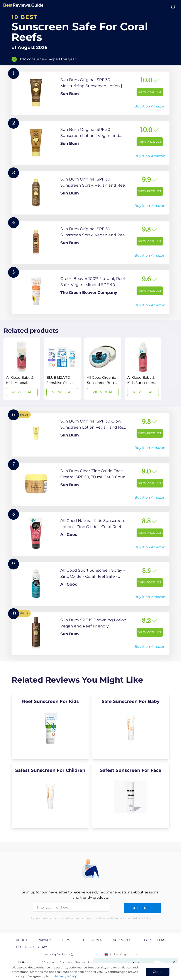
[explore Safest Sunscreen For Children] (50, 795)
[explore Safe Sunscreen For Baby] (131, 726)
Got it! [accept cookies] (158, 972)
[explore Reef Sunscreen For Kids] (50, 726)
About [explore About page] (22, 940)
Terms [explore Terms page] (67, 940)
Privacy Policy (66, 976)
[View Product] (90, 93)
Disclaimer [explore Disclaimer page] (93, 940)
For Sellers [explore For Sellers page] (155, 940)
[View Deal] (22, 369)
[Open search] (173, 7)
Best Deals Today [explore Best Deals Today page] (31, 947)
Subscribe (142, 908)
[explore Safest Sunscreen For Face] (131, 795)
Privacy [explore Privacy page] (44, 940)
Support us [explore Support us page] (123, 940)
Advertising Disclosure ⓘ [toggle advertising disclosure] (57, 954)
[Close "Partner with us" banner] (174, 962)
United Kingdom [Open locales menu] (121, 954)
